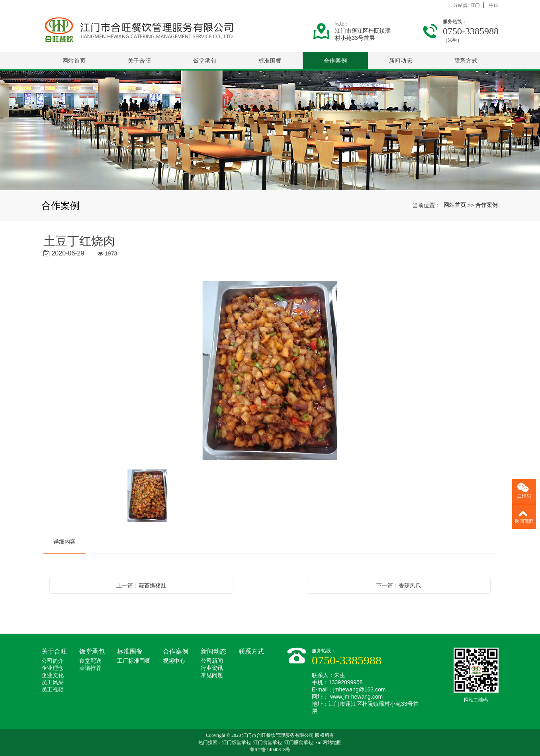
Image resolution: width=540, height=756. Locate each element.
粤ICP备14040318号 (270, 750)
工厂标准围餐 (134, 661)
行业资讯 (212, 668)
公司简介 (53, 661)
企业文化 (53, 675)
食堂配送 (90, 661)
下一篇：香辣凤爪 (399, 585)
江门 (475, 5)
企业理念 (53, 668)
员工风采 (53, 682)
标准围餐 (270, 61)
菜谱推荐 (90, 668)
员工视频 (53, 690)
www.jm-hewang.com (356, 697)
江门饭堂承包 (237, 742)
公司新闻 (212, 661)
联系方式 (466, 61)
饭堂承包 (205, 61)
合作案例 (336, 61)
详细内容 (65, 542)
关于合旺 (140, 61)
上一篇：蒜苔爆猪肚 (141, 585)
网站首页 (74, 61)
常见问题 (212, 675)
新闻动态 (401, 61)
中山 (494, 5)
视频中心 (174, 661)
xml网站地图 (329, 742)
